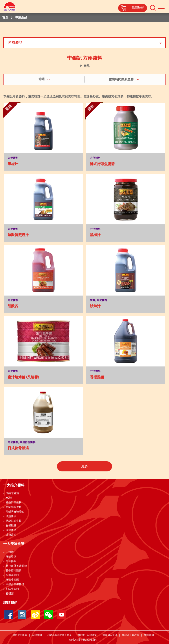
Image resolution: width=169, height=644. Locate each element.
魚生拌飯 (11, 561)
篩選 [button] (42, 79)
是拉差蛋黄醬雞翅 (16, 566)
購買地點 (138, 8)
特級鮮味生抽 (14, 503)
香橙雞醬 (11, 526)
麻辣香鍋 (11, 557)
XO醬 (9, 498)
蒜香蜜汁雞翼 (14, 571)
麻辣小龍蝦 (12, 580)
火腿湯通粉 (12, 575)
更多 (84, 466)
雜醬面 (10, 594)
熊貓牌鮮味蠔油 (15, 512)
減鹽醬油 (11, 516)
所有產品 (15, 43)
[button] (153, 8)
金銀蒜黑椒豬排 (15, 584)
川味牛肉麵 (12, 589)
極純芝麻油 (12, 493)
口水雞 (10, 552)
